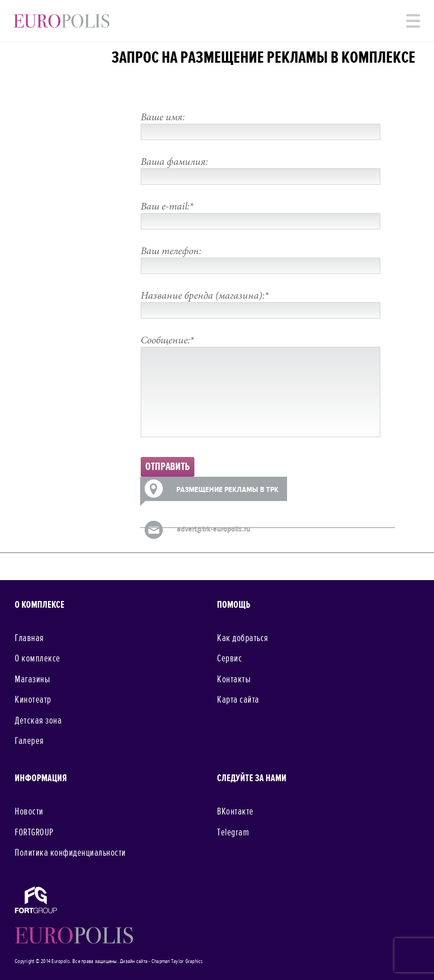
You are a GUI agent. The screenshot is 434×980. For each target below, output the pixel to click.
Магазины (32, 680)
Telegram (233, 833)
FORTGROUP (34, 833)
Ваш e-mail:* (167, 207)
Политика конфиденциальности (70, 853)
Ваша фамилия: (174, 163)
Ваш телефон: (171, 252)
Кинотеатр (33, 700)
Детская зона (38, 721)
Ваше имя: (163, 118)
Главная (29, 638)
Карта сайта (238, 700)
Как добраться (243, 638)
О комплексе (38, 659)
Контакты (234, 680)
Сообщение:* (167, 341)
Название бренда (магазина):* (205, 297)
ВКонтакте (235, 812)
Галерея (29, 741)
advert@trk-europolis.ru (214, 529)
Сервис (229, 659)
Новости (29, 812)
